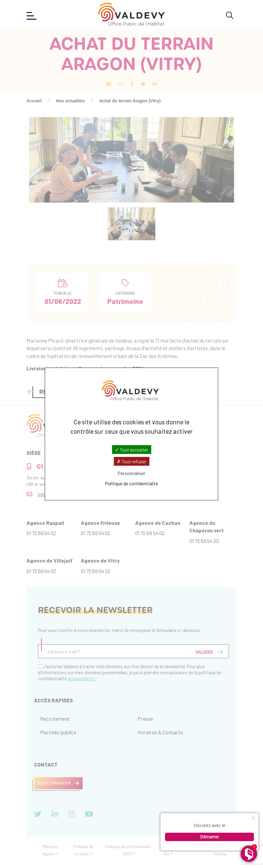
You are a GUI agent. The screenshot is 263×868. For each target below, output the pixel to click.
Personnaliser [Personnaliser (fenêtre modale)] (131, 473)
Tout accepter (131, 449)
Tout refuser (131, 461)
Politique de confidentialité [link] (132, 483)
